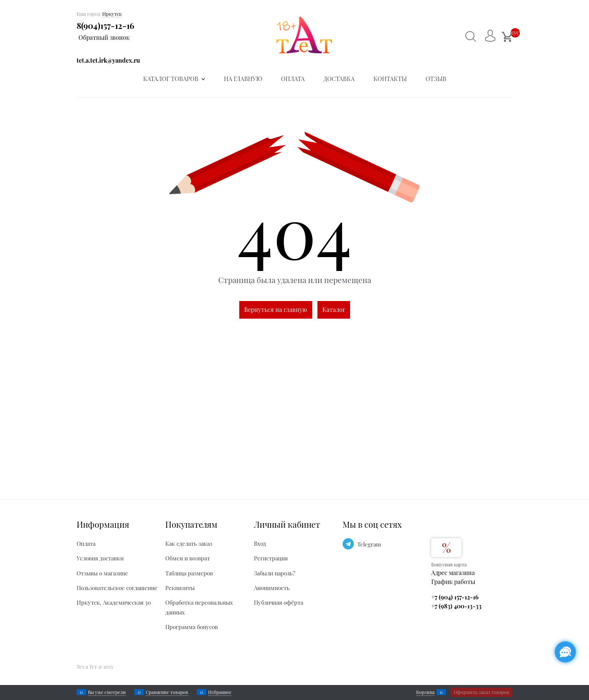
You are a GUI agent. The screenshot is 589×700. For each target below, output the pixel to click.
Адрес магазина (453, 573)
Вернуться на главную (276, 309)
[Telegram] (348, 544)
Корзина (425, 692)
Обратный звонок (104, 37)
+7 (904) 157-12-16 (455, 597)
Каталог (334, 309)
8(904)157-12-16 (105, 26)
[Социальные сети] (565, 652)
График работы (453, 582)
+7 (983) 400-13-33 (456, 606)
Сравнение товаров (167, 692)
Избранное (220, 692)
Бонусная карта (449, 564)
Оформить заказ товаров (482, 692)
